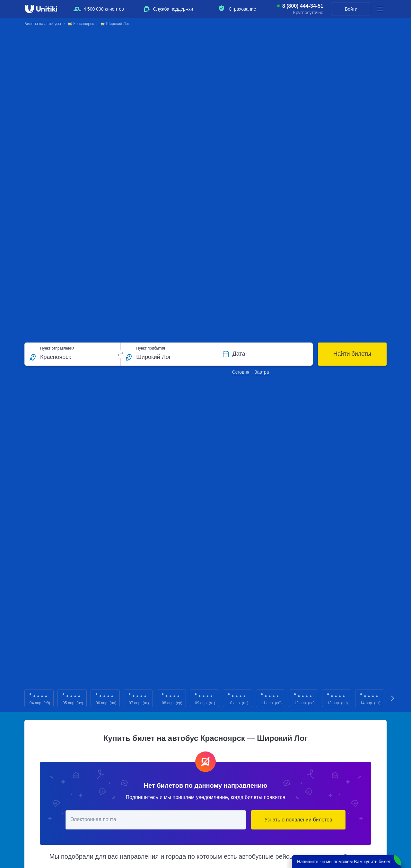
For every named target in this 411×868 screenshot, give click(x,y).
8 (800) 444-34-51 (303, 6)
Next (393, 698)
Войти (351, 9)
